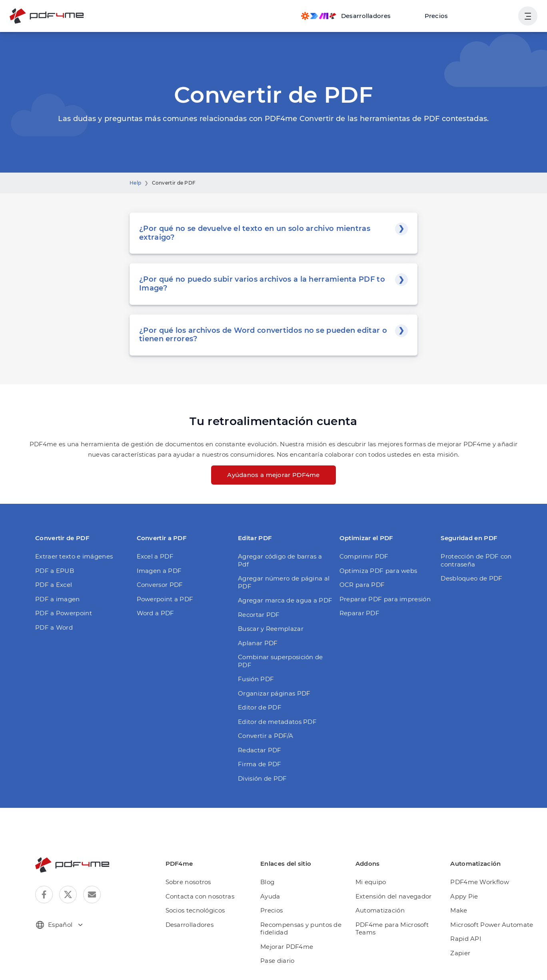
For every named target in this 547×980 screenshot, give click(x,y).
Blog (267, 882)
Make (459, 910)
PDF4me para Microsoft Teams (392, 929)
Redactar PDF (260, 750)
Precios (436, 16)
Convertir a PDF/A (266, 736)
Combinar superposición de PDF (280, 661)
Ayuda (270, 896)
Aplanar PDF (258, 643)
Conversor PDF (160, 585)
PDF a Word (54, 627)
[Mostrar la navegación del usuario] (528, 16)
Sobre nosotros (188, 882)
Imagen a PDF (159, 571)
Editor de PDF (260, 707)
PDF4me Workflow (480, 882)
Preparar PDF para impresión (385, 599)
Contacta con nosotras (200, 896)
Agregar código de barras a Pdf (280, 560)
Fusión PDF (256, 679)
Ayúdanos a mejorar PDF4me (273, 475)
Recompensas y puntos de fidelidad (301, 929)
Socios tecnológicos (195, 910)
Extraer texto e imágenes (74, 556)
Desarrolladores (190, 925)
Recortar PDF (259, 615)
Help (135, 183)
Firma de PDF (260, 764)
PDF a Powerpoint (64, 613)
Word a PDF (156, 613)
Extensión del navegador (394, 896)
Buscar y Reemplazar (271, 629)
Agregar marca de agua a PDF (285, 600)
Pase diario (277, 961)
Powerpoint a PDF (165, 599)
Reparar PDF (359, 613)
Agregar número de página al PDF (284, 582)
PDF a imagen (58, 599)
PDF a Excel (54, 585)
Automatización (380, 910)
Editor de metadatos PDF (277, 722)
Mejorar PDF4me (287, 947)
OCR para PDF (362, 585)
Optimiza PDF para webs (378, 571)
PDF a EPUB (55, 571)
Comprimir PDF (364, 556)
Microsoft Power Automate (492, 925)
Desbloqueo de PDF (471, 578)
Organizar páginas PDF (274, 693)
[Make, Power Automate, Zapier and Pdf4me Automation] (346, 16)
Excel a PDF (155, 556)
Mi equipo (371, 882)
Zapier (460, 953)
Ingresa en (492, 16)
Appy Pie (464, 896)
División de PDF (263, 778)
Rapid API (466, 939)
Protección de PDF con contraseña (476, 560)
